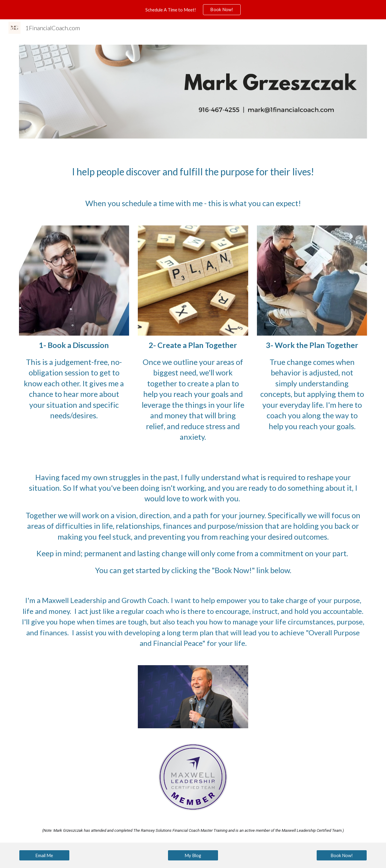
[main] (193, 172)
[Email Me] (44, 855)
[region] (193, 10)
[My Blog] (193, 855)
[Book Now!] (342, 855)
